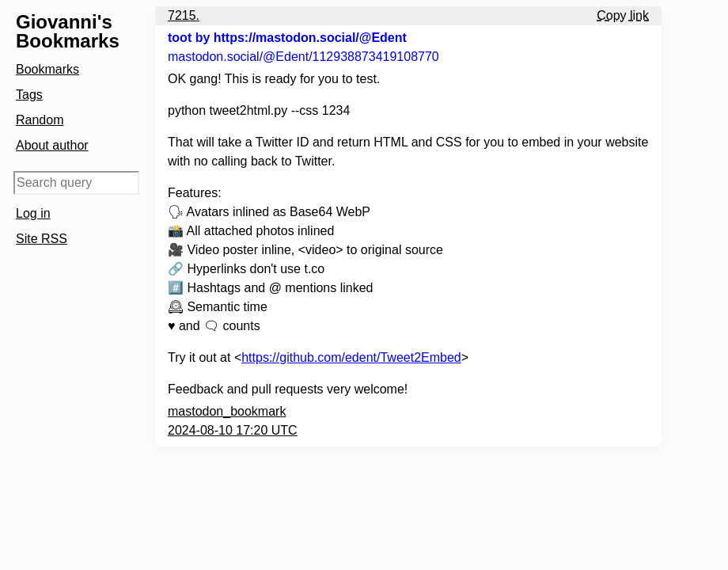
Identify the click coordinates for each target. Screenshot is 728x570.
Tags (29, 95)
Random (40, 120)
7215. (184, 15)
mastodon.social (303, 57)
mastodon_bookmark (227, 411)
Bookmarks (47, 69)
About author (52, 145)
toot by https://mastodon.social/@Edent (287, 38)
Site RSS (42, 239)
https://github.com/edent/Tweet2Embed (351, 357)
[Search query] (76, 183)
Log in (33, 213)
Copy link (623, 15)
